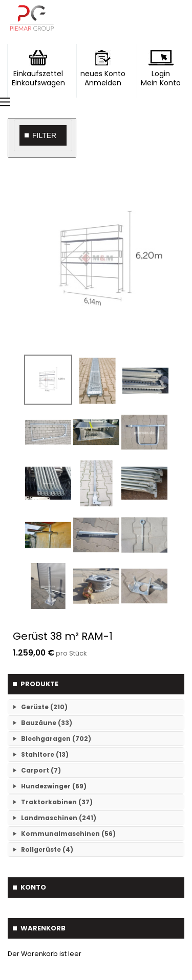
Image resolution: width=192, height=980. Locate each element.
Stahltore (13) (45, 754)
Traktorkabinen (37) (57, 802)
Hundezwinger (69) (54, 786)
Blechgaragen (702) (56, 739)
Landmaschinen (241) (59, 818)
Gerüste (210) (44, 707)
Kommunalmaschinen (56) (68, 834)
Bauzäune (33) (47, 723)
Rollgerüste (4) (47, 849)
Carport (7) (41, 770)
